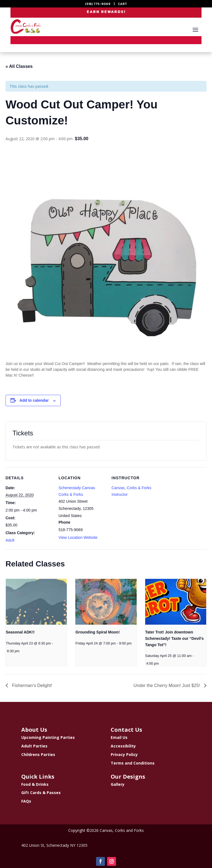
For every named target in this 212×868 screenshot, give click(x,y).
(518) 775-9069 (98, 4)
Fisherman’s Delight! (31, 685)
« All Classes (19, 66)
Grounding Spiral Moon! (97, 632)
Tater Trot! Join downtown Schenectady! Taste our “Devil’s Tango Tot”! (174, 638)
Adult (10, 540)
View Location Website (78, 537)
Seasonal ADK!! (20, 632)
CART (122, 4)
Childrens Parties (38, 754)
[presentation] (36, 602)
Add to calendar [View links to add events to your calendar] (34, 400)
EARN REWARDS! (106, 12)
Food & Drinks (35, 784)
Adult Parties (34, 746)
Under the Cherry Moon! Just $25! (167, 685)
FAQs (26, 801)
